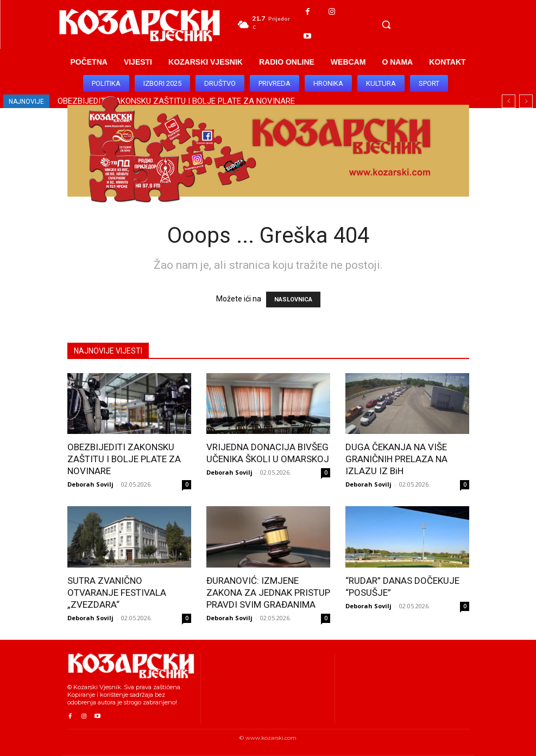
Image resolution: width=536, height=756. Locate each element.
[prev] (509, 101)
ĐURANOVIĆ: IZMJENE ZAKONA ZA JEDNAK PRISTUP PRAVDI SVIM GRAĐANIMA (268, 593)
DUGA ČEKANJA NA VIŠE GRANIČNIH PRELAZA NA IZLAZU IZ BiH (396, 459)
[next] (526, 101)
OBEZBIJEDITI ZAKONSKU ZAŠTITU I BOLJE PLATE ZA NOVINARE (124, 459)
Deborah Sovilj (90, 484)
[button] (386, 24)
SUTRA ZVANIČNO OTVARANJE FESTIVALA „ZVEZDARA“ (117, 593)
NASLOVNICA (293, 300)
